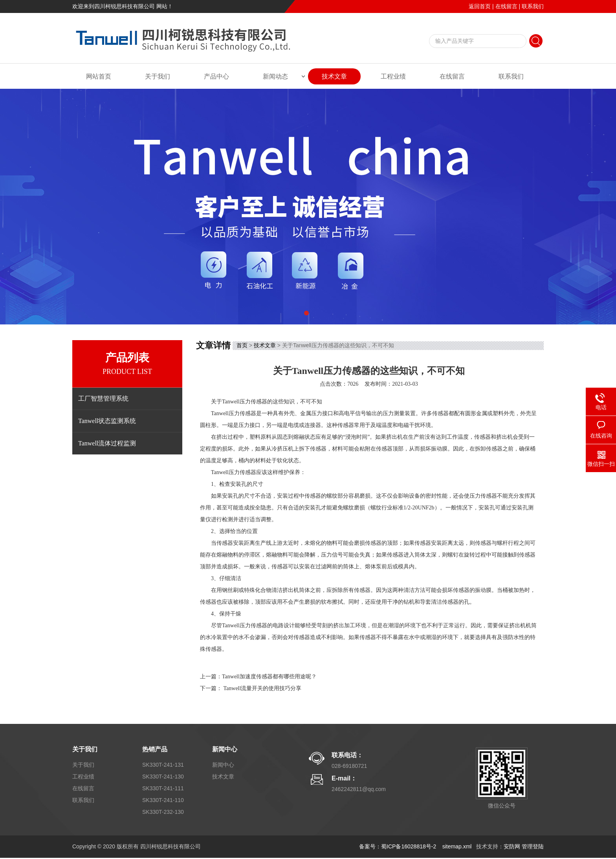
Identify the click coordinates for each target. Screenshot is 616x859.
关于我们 (158, 76)
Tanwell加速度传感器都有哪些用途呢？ (269, 677)
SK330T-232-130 (163, 812)
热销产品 (155, 749)
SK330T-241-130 (163, 777)
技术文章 (334, 76)
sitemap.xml (457, 846)
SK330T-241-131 (163, 765)
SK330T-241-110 (163, 800)
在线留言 (506, 6)
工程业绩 (393, 76)
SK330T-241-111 (163, 788)
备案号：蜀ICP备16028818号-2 (398, 846)
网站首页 (99, 76)
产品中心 (216, 76)
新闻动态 (275, 76)
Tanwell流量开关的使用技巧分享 (263, 688)
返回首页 (480, 6)
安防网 (512, 846)
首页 (242, 345)
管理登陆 (533, 846)
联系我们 (533, 6)
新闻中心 (225, 749)
